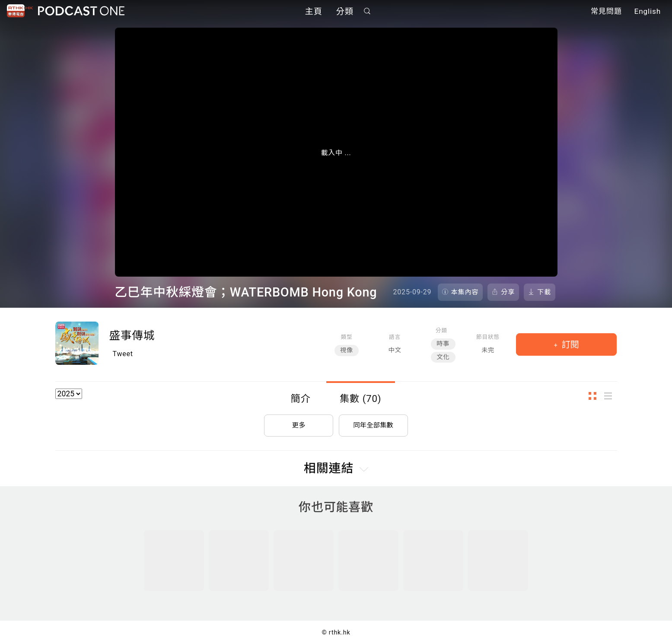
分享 (508, 292)
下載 (544, 292)
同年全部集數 (373, 424)
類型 (346, 337)
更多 (299, 424)
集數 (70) (361, 399)
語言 (395, 337)
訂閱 (569, 344)
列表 (611, 396)
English (648, 12)
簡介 (301, 399)
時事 (443, 344)
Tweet (123, 354)
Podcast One (81, 11)
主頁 (314, 12)
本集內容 (465, 292)
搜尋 (367, 11)
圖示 (595, 396)
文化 (443, 357)
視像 (347, 350)
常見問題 (606, 12)
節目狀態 (488, 337)
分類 (345, 12)
